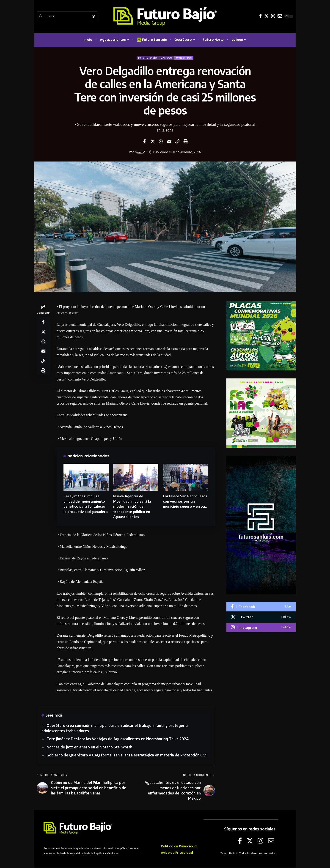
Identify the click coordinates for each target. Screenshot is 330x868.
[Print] (186, 142)
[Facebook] (260, 16)
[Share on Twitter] (153, 142)
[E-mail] (280, 16)
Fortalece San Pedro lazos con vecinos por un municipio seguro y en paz (185, 502)
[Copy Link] (177, 142)
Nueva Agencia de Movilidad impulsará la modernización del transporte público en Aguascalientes (132, 507)
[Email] (169, 142)
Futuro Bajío (146, 58)
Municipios (186, 58)
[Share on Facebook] (144, 142)
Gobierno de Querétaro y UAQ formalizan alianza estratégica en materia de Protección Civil (127, 756)
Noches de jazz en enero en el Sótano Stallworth (90, 748)
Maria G (140, 153)
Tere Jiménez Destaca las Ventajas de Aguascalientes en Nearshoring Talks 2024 (118, 739)
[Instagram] (273, 16)
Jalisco (167, 58)
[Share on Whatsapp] (161, 142)
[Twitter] (267, 16)
